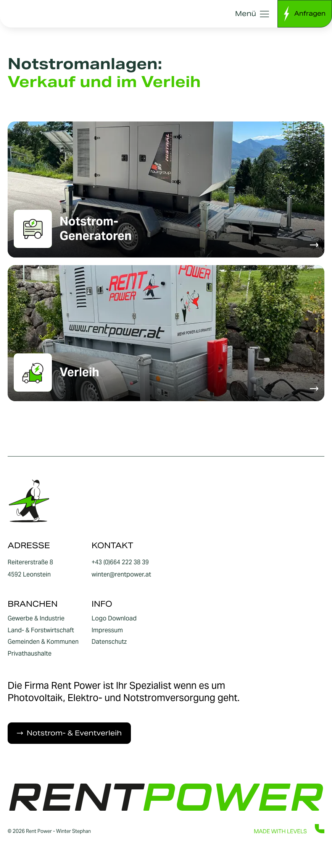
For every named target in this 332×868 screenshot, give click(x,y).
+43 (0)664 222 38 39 (120, 562)
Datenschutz (109, 642)
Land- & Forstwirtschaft (41, 630)
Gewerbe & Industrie (36, 619)
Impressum (107, 630)
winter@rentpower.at (121, 574)
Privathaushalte (30, 654)
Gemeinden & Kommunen (43, 642)
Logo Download (114, 619)
